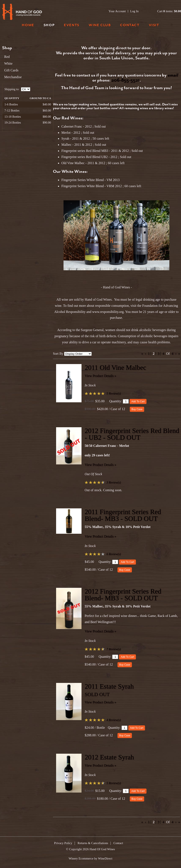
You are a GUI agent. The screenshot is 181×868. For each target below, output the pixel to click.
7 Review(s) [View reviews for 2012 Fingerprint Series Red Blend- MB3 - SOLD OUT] (114, 649)
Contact (130, 25)
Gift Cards (11, 70)
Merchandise (13, 77)
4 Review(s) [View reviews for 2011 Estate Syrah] (114, 720)
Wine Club (100, 25)
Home (28, 25)
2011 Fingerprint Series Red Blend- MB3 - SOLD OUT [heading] (123, 515)
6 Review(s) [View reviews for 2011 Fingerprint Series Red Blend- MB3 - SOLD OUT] (114, 554)
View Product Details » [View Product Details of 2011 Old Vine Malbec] (100, 376)
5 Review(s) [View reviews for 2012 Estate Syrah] (114, 783)
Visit (154, 25)
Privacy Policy (63, 843)
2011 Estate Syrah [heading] (109, 686)
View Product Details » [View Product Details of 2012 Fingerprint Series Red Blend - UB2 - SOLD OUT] (100, 465)
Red (7, 57)
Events (72, 25)
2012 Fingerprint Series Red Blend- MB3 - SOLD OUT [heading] (123, 595)
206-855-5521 (125, 81)
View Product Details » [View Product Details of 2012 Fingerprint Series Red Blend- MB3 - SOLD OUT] (100, 631)
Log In (134, 11)
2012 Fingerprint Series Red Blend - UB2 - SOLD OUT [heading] (132, 434)
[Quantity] (126, 401)
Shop (49, 25)
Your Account (117, 11)
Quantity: (116, 401)
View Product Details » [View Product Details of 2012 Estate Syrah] (100, 765)
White (8, 63)
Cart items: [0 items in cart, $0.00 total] (169, 11)
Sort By (58, 354)
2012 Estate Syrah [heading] (109, 757)
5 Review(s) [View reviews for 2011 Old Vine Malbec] (114, 393)
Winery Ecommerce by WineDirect (90, 858)
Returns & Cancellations (93, 843)
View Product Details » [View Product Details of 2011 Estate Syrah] (100, 702)
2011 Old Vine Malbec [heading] (115, 367)
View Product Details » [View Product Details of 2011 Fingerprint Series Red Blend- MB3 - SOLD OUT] (100, 536)
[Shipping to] (26, 89)
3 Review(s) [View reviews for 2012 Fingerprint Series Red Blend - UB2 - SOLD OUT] (114, 482)
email (173, 76)
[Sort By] (78, 354)
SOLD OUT (97, 694)
